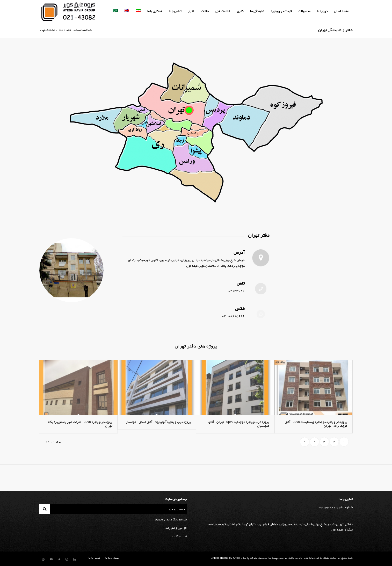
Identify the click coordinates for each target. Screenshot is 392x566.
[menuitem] (342, 12)
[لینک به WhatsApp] (43, 560)
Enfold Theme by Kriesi (225, 558)
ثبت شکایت (180, 537)
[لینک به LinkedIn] (74, 560)
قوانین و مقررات (176, 528)
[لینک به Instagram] (67, 560)
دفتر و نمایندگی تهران (335, 30)
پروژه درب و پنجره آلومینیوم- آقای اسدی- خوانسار (158, 422)
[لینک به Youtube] (51, 560)
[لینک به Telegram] (59, 560)
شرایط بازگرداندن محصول (170, 520)
